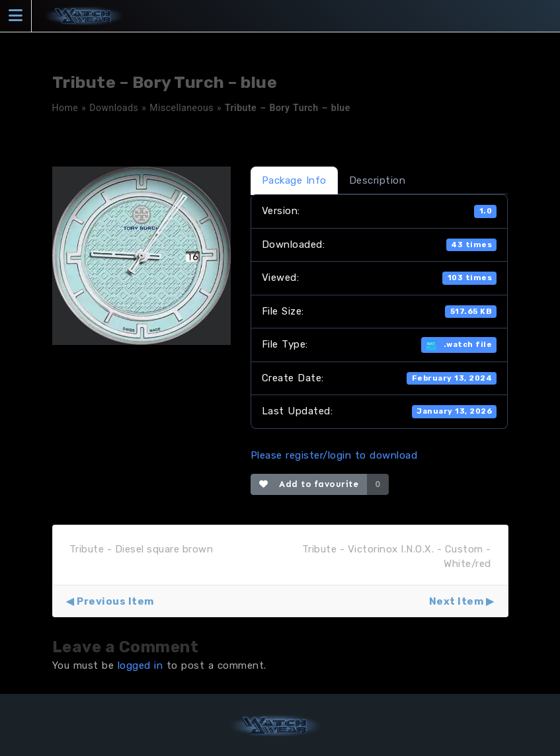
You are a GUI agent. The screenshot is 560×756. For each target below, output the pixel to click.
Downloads (114, 108)
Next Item (457, 601)
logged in (140, 665)
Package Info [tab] (294, 180)
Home (65, 108)
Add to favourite (309, 484)
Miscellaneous (181, 108)
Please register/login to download (334, 455)
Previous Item (115, 601)
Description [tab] (378, 180)
